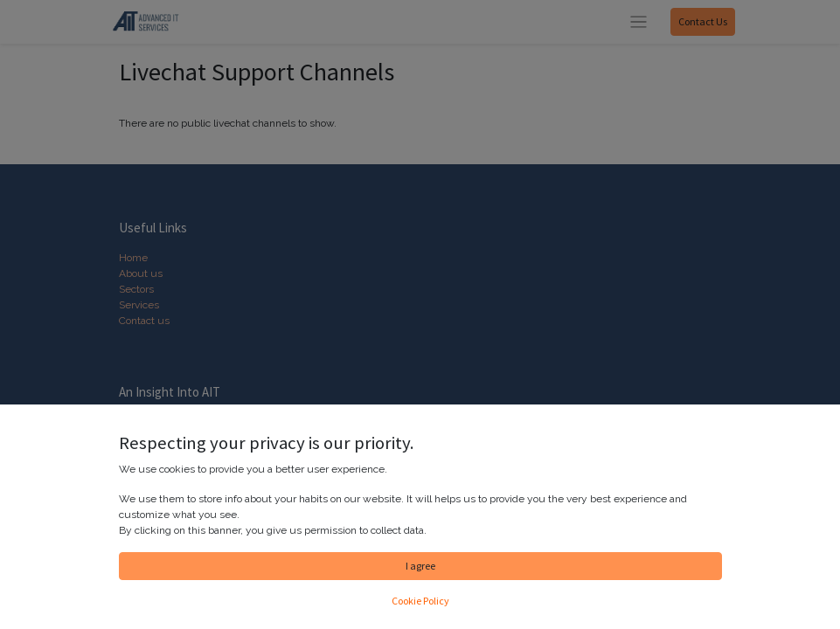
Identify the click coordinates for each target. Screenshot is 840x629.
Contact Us (703, 21)
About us (141, 273)
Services (139, 305)
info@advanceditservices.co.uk (215, 586)
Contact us (144, 321)
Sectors (136, 289)
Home (133, 258)
